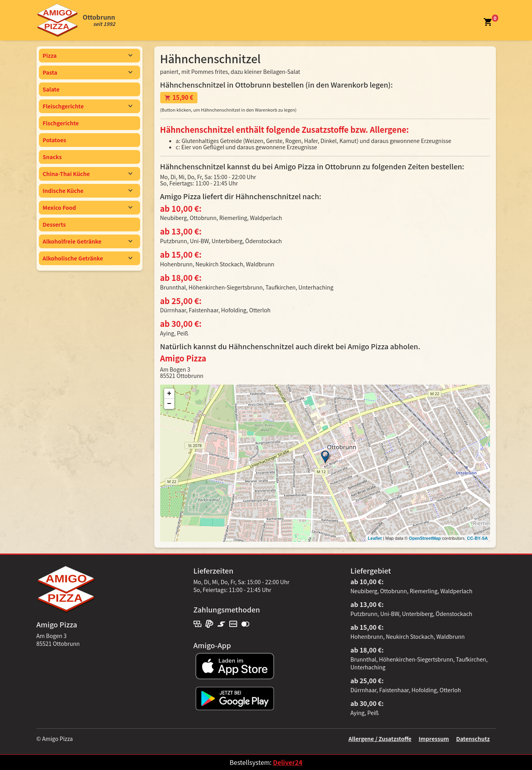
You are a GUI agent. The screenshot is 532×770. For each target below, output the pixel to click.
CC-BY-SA (477, 538)
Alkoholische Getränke (88, 258)
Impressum (434, 739)
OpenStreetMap (425, 538)
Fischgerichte (61, 123)
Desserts (54, 224)
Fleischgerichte (88, 106)
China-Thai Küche (88, 174)
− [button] (169, 404)
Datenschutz (473, 739)
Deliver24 (288, 762)
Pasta (88, 72)
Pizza (88, 55)
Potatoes (55, 140)
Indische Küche (88, 191)
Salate (51, 89)
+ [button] (169, 394)
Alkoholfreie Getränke (88, 241)
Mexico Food (88, 207)
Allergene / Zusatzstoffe (380, 739)
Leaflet (375, 538)
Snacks (52, 157)
